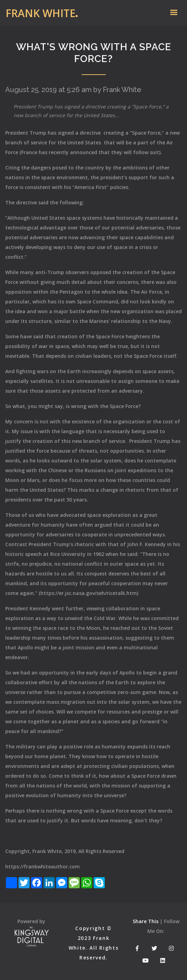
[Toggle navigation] (174, 13)
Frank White (41, 13)
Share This (146, 921)
